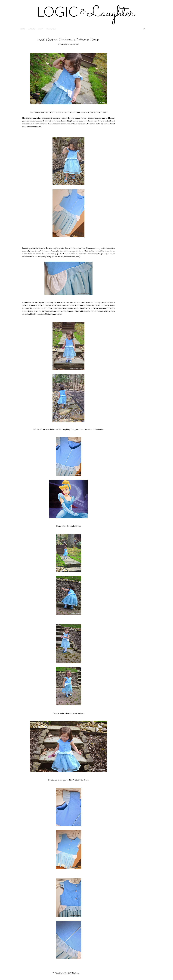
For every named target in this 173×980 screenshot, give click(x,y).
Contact (32, 29)
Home (23, 29)
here (82, 713)
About (41, 29)
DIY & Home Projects (71, 974)
